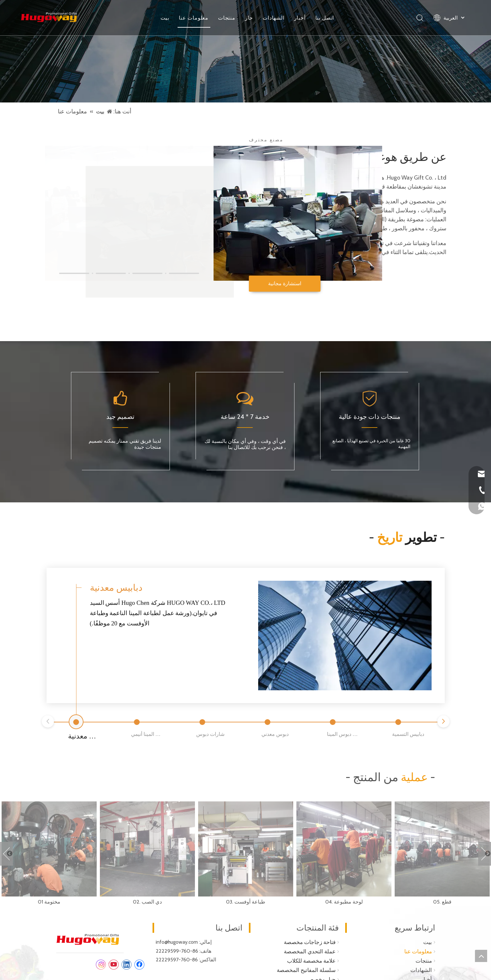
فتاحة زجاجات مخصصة (310, 941)
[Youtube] (114, 964)
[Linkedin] (127, 964)
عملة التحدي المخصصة (310, 951)
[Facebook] (139, 964)
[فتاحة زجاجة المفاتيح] (245, 51)
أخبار (300, 18)
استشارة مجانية (285, 283)
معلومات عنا (194, 18)
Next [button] (485, 853)
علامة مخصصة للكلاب (311, 960)
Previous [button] (6, 853)
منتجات (227, 18)
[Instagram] (101, 964)
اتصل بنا (325, 18)
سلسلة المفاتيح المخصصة (306, 969)
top (481, 956)
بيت (165, 18)
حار (249, 18)
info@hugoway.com (177, 941)
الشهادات (273, 18)
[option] (49, 853)
